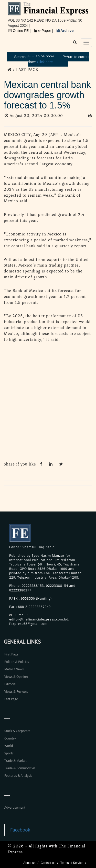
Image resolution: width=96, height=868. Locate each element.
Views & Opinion (16, 677)
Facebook (20, 830)
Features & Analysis (18, 776)
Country (10, 738)
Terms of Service (72, 863)
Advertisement (15, 807)
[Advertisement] (48, 401)
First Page (11, 654)
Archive (65, 31)
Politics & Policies (17, 662)
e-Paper (43, 31)
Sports (9, 753)
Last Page (11, 699)
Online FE (19, 31)
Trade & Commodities (20, 768)
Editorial (10, 684)
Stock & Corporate (17, 731)
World (9, 746)
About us (29, 863)
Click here (45, 62)
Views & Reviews (16, 692)
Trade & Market (15, 761)
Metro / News (14, 669)
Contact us (48, 863)
